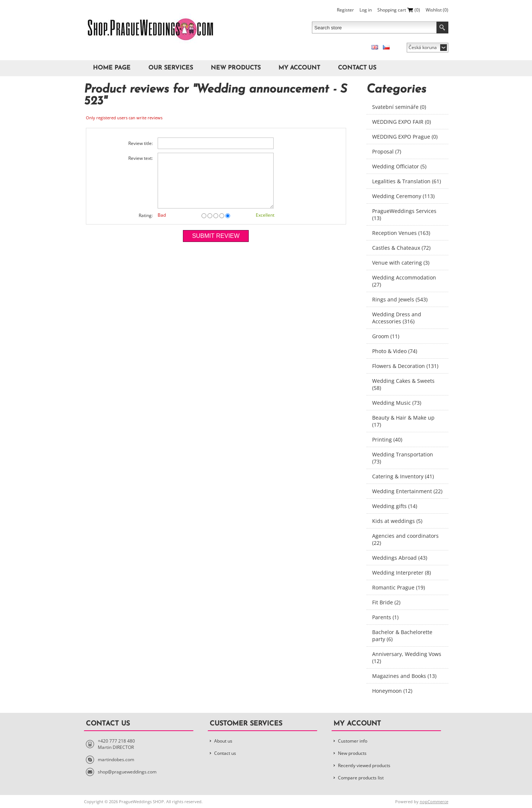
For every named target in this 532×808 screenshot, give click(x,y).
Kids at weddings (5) (397, 521)
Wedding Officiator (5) (399, 166)
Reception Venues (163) (401, 233)
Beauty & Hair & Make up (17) (403, 421)
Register (345, 10)
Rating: (146, 215)
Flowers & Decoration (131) (405, 366)
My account (299, 68)
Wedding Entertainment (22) (407, 491)
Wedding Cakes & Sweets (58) (403, 384)
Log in (366, 10)
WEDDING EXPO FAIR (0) (402, 122)
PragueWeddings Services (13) (404, 214)
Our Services (171, 68)
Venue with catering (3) (401, 263)
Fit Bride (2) (386, 602)
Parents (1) (385, 617)
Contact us (357, 68)
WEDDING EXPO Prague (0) (405, 137)
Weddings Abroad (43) (400, 558)
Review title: (141, 143)
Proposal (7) (387, 151)
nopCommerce (434, 801)
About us (223, 741)
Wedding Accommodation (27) (404, 281)
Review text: (141, 158)
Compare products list (361, 778)
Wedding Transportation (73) (403, 458)
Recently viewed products (364, 765)
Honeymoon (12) (392, 691)
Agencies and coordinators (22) (405, 539)
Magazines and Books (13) (404, 676)
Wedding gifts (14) (395, 506)
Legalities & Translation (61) (407, 181)
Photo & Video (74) (395, 351)
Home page (112, 68)
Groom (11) (386, 336)
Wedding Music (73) (397, 403)
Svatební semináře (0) (399, 107)
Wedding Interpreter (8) (402, 573)
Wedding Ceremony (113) (403, 196)
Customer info (353, 741)
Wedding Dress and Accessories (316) (397, 318)
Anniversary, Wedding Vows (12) (407, 657)
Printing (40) (387, 439)
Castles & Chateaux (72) (401, 248)
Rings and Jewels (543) (400, 299)
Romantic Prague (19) (399, 587)
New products (236, 68)
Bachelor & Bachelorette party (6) (402, 636)
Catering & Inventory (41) (403, 476)
